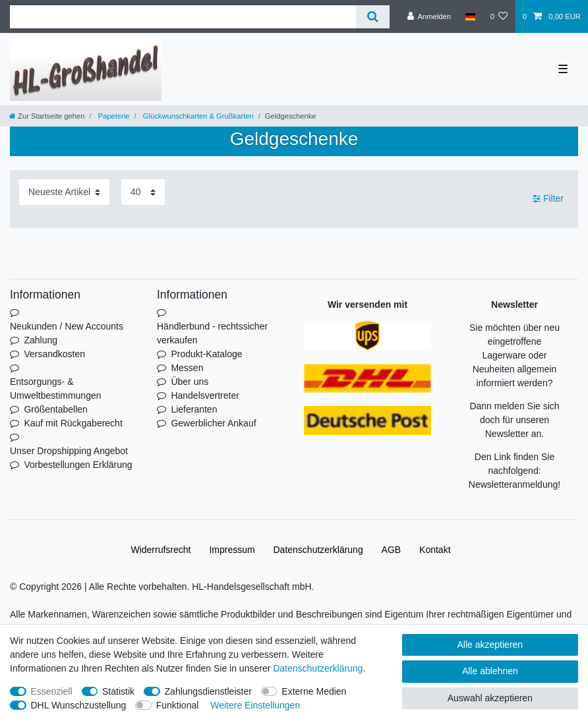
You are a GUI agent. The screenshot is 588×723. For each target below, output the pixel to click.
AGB (392, 550)
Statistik (118, 691)
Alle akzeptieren (490, 645)
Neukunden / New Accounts (67, 326)
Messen (187, 368)
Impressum (232, 550)
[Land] (470, 16)
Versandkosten (54, 354)
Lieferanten (194, 409)
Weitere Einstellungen (255, 705)
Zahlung (41, 340)
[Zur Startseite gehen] (47, 116)
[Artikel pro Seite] (143, 192)
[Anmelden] (429, 16)
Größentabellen (56, 409)
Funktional (178, 705)
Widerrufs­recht (161, 550)
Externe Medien (314, 691)
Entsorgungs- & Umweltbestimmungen (56, 389)
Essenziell (52, 691)
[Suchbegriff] (183, 17)
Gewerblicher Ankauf (213, 423)
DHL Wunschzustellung (79, 705)
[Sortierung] (64, 192)
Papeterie (113, 116)
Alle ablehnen (490, 671)
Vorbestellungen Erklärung (78, 465)
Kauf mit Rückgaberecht (73, 423)
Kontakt (435, 550)
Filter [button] (548, 199)
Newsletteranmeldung (513, 484)
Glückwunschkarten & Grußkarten (197, 116)
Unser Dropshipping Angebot (69, 451)
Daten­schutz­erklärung (318, 550)
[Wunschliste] (499, 16)
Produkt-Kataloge (206, 354)
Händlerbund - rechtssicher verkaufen (212, 333)
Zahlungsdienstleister (208, 691)
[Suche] (373, 17)
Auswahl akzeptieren (490, 698)
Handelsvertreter (205, 395)
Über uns (190, 382)
